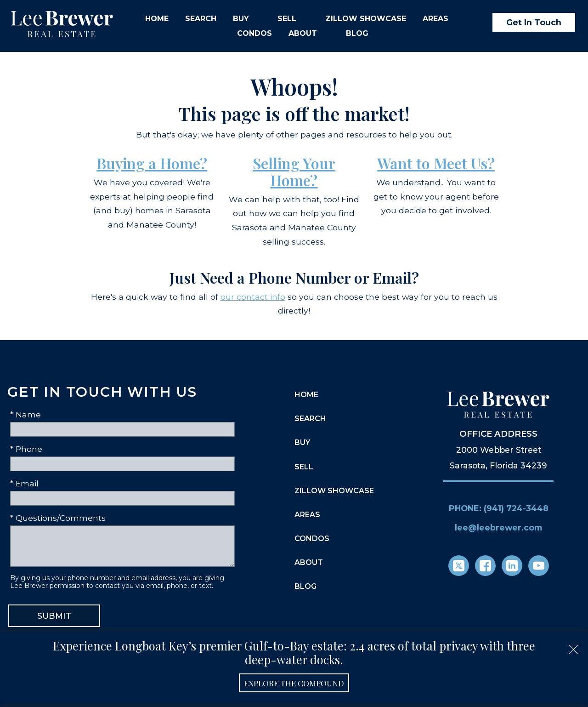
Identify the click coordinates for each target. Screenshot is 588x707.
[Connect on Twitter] (459, 566)
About (309, 562)
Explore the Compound (294, 683)
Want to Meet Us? (436, 163)
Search (201, 19)
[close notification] (573, 646)
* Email (24, 483)
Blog (357, 34)
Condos (254, 34)
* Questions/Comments (58, 518)
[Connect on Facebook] (485, 566)
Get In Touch (534, 22)
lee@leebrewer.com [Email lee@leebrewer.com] (498, 527)
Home (157, 19)
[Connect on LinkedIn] (512, 566)
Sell (304, 467)
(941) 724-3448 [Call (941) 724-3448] (516, 508)
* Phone (26, 449)
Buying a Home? (152, 163)
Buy (302, 442)
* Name (25, 414)
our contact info (253, 297)
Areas (307, 515)
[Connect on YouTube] (539, 566)
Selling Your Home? (294, 171)
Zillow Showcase (366, 19)
